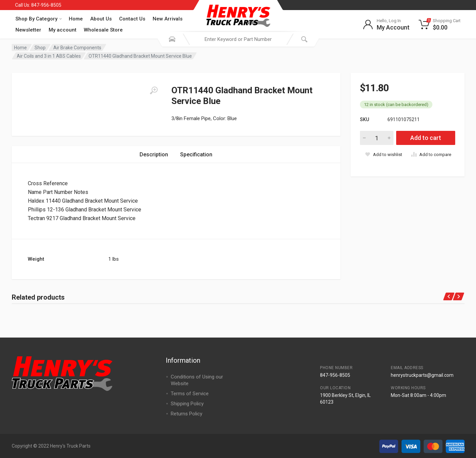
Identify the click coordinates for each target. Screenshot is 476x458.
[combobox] (238, 39)
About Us (101, 19)
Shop (40, 48)
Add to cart (426, 138)
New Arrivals (168, 19)
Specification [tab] (196, 155)
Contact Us (132, 19)
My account (63, 30)
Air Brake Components (77, 48)
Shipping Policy (187, 404)
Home (76, 19)
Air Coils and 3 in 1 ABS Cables (49, 56)
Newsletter (28, 30)
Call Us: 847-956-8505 (38, 5)
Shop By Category (39, 19)
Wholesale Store (103, 30)
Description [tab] (154, 155)
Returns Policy (187, 414)
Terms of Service (190, 394)
